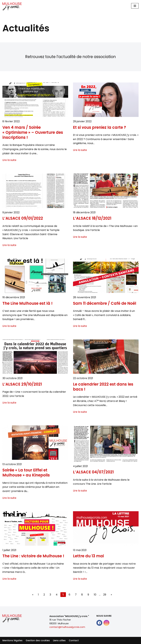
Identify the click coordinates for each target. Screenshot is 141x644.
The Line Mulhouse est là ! (27, 303)
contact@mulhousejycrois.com (67, 627)
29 (105, 595)
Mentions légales (12, 640)
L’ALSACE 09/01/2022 (23, 218)
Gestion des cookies (38, 640)
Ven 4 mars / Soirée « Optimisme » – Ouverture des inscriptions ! (33, 132)
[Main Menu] (135, 6)
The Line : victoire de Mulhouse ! (33, 556)
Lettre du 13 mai (88, 556)
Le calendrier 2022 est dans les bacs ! (103, 387)
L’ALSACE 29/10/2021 (22, 384)
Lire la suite (9, 160)
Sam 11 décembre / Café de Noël (105, 303)
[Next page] (111, 595)
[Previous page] (33, 595)
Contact (74, 640)
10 (95, 595)
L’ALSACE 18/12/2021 (92, 218)
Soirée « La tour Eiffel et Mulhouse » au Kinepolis (26, 473)
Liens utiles (59, 640)
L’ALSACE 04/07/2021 (93, 472)
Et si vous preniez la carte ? (99, 127)
